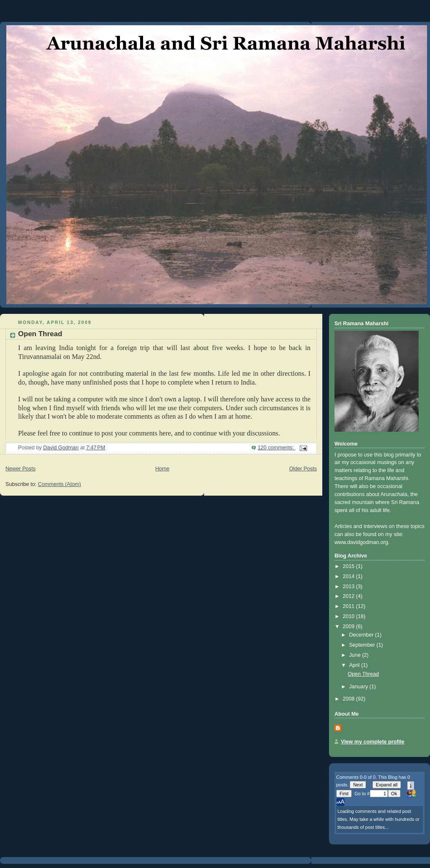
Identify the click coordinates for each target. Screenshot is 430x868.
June (356, 655)
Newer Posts (20, 469)
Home (162, 469)
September (363, 645)
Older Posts (303, 469)
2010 (350, 616)
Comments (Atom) (59, 484)
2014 (350, 576)
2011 (350, 606)
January (359, 687)
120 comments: (276, 448)
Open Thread (40, 334)
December (362, 635)
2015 (350, 566)
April (355, 665)
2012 (350, 596)
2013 (350, 587)
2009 (350, 626)
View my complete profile (373, 742)
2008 (350, 699)
